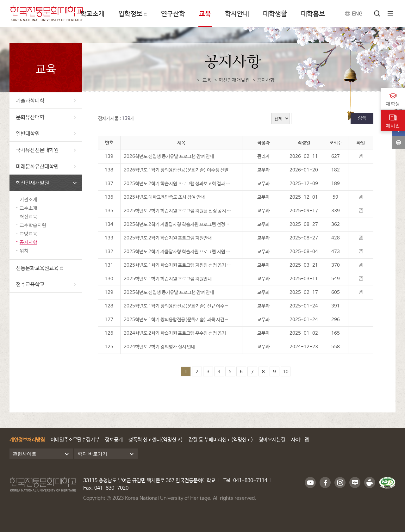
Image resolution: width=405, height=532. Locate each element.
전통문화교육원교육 (37, 268)
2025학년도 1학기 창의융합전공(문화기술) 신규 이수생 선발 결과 (181, 306)
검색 (362, 118)
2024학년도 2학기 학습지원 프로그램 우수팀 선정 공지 (175, 333)
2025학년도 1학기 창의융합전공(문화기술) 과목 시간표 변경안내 (181, 320)
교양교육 (28, 234)
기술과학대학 (46, 100)
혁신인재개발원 (46, 183)
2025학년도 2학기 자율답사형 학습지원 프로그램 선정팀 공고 (181, 224)
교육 (207, 80)
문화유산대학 (46, 117)
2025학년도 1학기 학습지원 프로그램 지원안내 (168, 279)
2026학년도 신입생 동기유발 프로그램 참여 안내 (169, 156)
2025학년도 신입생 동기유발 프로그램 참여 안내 (169, 292)
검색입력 (291, 113)
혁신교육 (28, 217)
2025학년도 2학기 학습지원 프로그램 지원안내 (168, 238)
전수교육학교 (46, 284)
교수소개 (28, 208)
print (399, 142)
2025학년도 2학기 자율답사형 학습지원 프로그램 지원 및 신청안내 (181, 252)
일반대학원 (46, 133)
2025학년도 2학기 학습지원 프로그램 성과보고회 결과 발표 (179, 184)
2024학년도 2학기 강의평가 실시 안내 (159, 347)
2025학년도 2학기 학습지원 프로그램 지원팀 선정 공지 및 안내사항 (181, 211)
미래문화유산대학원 (46, 166)
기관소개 (28, 199)
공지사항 (28, 242)
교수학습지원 (33, 225)
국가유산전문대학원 (46, 150)
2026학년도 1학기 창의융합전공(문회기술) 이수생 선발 (176, 170)
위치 (24, 251)
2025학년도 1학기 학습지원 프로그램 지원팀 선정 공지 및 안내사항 (181, 265)
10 (286, 372)
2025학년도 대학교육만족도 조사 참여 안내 (164, 197)
